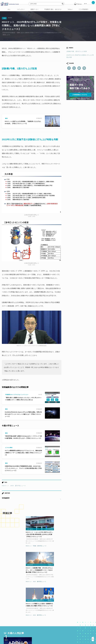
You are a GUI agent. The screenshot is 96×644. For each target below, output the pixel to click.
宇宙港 (12, 547)
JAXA (12, 486)
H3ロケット (5, 486)
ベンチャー (74, 610)
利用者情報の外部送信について (58, 634)
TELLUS (27, 610)
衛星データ (34, 9)
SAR (39, 613)
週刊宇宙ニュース (20, 486)
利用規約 (32, 634)
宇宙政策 (80, 613)
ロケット (60, 613)
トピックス (20, 9)
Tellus (70, 9)
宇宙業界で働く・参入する (53, 9)
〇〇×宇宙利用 (83, 9)
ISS (33, 613)
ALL (9, 9)
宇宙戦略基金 (70, 613)
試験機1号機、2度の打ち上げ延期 (77, 51)
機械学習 (26, 613)
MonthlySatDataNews (60, 610)
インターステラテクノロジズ (48, 616)
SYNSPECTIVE (49, 613)
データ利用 (17, 613)
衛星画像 (84, 610)
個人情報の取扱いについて (42, 634)
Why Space (46, 610)
